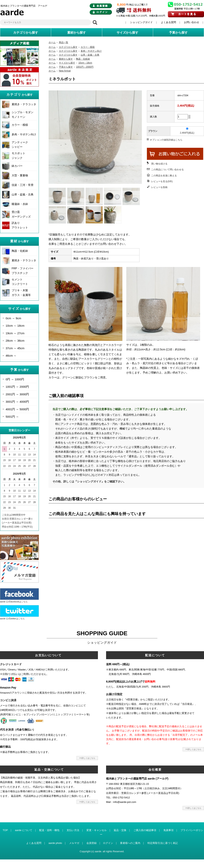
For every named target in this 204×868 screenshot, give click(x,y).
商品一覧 (64, 42)
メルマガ (74, 843)
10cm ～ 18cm (15, 326)
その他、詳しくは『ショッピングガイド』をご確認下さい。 (89, 481)
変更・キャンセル (97, 830)
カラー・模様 (20, 125)
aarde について (24, 830)
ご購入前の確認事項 (145, 830)
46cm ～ (11, 356)
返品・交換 (120, 830)
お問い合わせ (192, 22)
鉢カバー (17, 166)
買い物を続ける (159, 164)
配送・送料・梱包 (49, 830)
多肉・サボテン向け (24, 134)
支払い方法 (73, 830)
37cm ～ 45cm (15, 348)
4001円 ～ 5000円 (17, 409)
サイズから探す (67, 63)
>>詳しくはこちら (87, 758)
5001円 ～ (12, 417)
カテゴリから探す (68, 47)
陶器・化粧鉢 (20, 251)
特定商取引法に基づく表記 (163, 843)
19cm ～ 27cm (15, 333)
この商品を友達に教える (164, 176)
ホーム (52, 42)
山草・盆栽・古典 (23, 194)
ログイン (108, 843)
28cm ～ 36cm (15, 341)
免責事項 (168, 830)
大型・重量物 (20, 175)
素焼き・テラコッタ (24, 104)
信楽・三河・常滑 (23, 185)
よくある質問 (168, 22)
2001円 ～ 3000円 (17, 394)
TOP (5, 830)
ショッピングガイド (141, 22)
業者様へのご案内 (130, 843)
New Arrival (65, 71)
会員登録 (92, 843)
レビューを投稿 (159, 187)
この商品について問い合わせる (167, 170)
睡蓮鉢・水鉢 (20, 204)
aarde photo (55, 843)
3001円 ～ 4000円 (17, 402)
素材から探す (66, 59)
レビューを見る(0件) (162, 181)
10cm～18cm (85, 63)
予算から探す (66, 67)
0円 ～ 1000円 (15, 379)
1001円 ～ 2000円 (17, 387)
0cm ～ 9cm (13, 318)
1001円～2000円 (85, 67)
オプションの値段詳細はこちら (166, 140)
